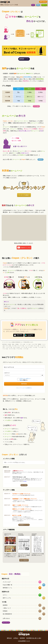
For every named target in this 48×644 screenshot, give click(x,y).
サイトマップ (6, 623)
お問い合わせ (6, 618)
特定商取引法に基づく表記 (34, 638)
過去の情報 (24, 485)
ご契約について (7, 608)
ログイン (5, 595)
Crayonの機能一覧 (7, 585)
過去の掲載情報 (24, 560)
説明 (40, 582)
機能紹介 (41, 160)
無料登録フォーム (7, 588)
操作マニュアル (7, 598)
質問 (40, 618)
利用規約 (5, 611)
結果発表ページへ (24, 59)
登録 (40, 588)
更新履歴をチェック (24, 525)
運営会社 (9, 638)
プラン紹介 (36, 106)
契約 (44, 608)
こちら (25, 481)
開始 (40, 595)
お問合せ (16, 638)
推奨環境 (5, 605)
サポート (44, 5)
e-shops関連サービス (24, 641)
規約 (40, 611)
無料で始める (43, 2)
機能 (38, 5)
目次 (33, 5)
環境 (40, 605)
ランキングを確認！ (24, 195)
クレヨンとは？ (7, 582)
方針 (44, 614)
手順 (44, 598)
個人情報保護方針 (7, 614)
